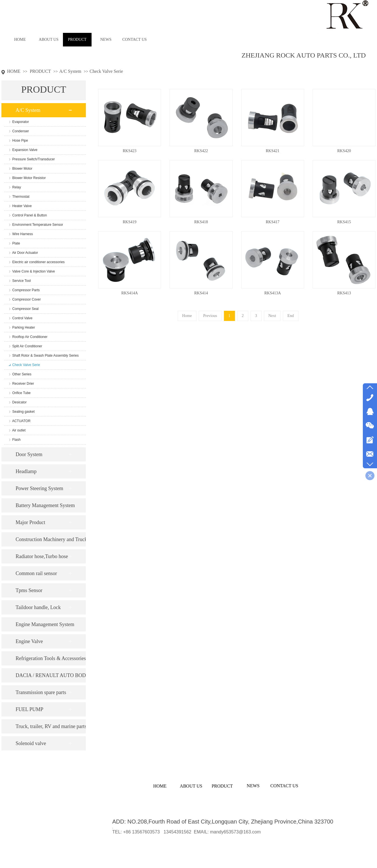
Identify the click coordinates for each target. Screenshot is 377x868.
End (291, 316)
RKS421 (273, 151)
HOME (14, 71)
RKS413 (344, 293)
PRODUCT (40, 71)
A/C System (70, 71)
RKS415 (344, 222)
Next (272, 316)
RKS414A (130, 293)
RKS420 (344, 151)
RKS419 (130, 222)
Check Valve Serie (106, 71)
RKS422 (201, 151)
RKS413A (272, 293)
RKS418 (201, 222)
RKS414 (201, 293)
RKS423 (130, 151)
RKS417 (273, 222)
